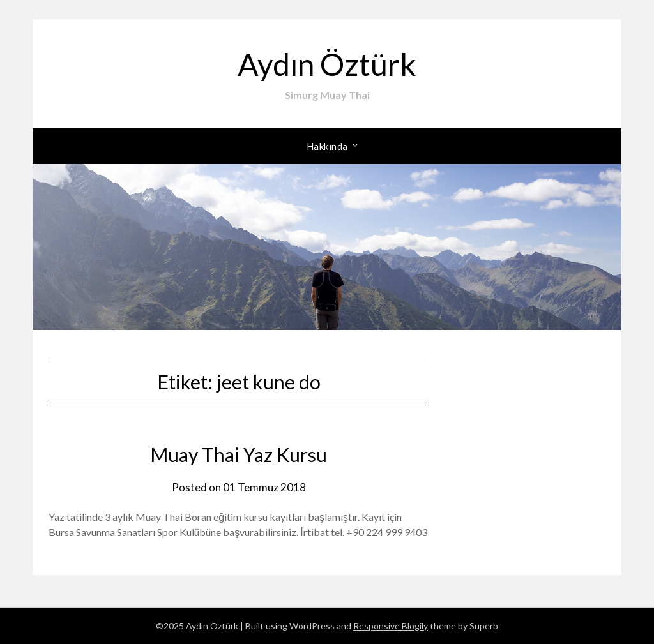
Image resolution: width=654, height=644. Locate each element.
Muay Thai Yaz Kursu (239, 454)
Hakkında (327, 146)
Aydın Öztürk (327, 64)
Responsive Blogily (391, 626)
